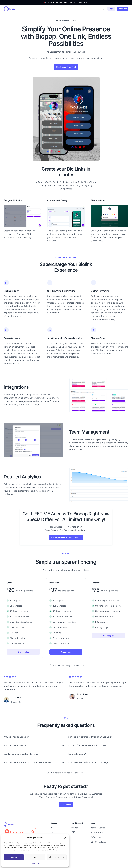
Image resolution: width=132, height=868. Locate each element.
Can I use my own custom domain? (21, 754)
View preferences (57, 857)
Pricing (53, 832)
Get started (122, 9)
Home (53, 828)
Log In (111, 9)
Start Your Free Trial (66, 67)
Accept (14, 857)
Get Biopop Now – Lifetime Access (66, 538)
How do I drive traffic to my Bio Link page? (89, 762)
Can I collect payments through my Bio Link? (90, 737)
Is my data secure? (77, 754)
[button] (65, 838)
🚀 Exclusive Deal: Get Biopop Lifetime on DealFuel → (66, 2)
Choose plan (23, 652)
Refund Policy (97, 837)
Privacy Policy (35, 863)
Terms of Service (98, 828)
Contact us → (79, 773)
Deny (35, 857)
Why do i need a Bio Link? (16, 737)
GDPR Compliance (99, 842)
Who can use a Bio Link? (16, 745)
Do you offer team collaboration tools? (87, 745)
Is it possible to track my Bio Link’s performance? (28, 762)
